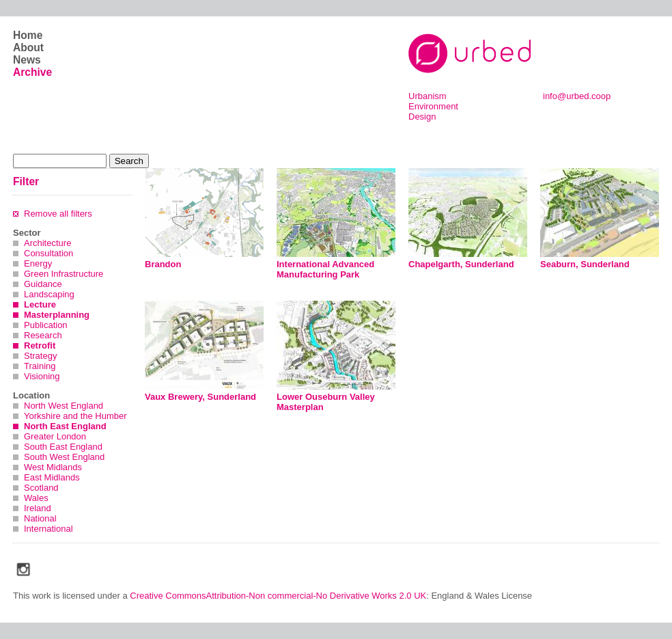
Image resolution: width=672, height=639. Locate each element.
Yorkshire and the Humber (75, 416)
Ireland (38, 508)
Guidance (43, 284)
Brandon (163, 264)
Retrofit (40, 345)
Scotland (41, 488)
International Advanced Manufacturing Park (325, 269)
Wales (36, 498)
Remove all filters (58, 214)
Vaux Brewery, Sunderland (200, 397)
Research (43, 335)
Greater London (55, 436)
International (48, 529)
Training (40, 366)
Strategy (40, 356)
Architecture (47, 243)
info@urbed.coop (577, 96)
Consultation (48, 253)
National (40, 518)
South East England (63, 447)
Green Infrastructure (64, 274)
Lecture (40, 304)
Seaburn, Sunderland (585, 264)
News (27, 60)
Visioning (42, 376)
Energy (38, 263)
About (28, 47)
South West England (64, 457)
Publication (46, 325)
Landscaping (49, 294)
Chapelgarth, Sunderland (461, 264)
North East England (65, 426)
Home (28, 35)
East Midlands (52, 477)
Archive (32, 72)
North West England (64, 406)
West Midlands (53, 467)
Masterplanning (57, 315)
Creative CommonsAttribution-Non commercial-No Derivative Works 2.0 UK (278, 596)
